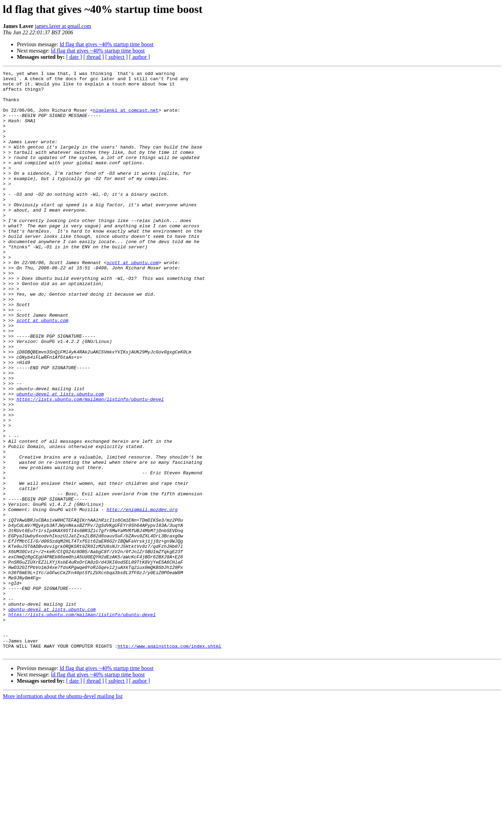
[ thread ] (94, 57)
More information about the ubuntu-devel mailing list (63, 813)
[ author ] (140, 57)
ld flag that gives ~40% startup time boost (107, 44)
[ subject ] (117, 57)
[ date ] (74, 57)
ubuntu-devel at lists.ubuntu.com (60, 459)
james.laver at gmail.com (63, 26)
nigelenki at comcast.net (125, 118)
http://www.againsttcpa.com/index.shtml (169, 762)
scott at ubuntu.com (132, 301)
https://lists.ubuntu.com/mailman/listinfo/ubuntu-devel (90, 465)
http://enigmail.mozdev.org (142, 598)
